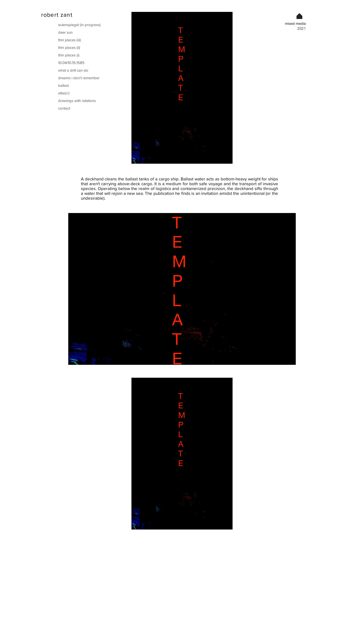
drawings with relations (77, 101)
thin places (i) (69, 55)
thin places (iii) (70, 40)
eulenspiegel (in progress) (79, 25)
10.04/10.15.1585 (71, 63)
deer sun (65, 32)
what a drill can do (73, 70)
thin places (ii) (69, 47)
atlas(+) (64, 93)
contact (64, 108)
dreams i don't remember (79, 78)
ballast (63, 85)
